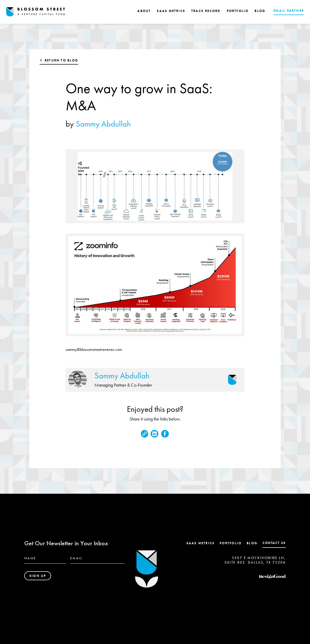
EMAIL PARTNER (289, 11)
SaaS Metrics (201, 543)
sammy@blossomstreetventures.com (94, 349)
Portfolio (231, 543)
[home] (35, 12)
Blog (252, 543)
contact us (274, 543)
